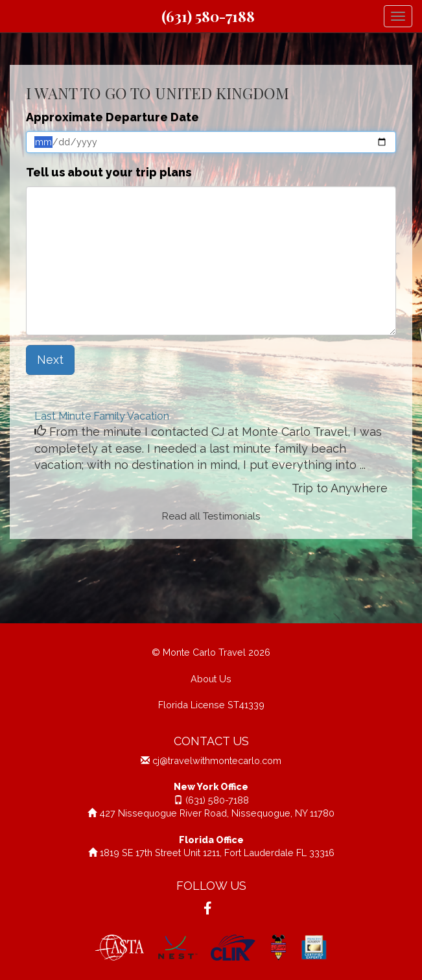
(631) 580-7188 (208, 16)
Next (50, 360)
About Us (211, 679)
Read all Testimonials (211, 516)
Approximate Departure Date (112, 117)
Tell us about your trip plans (109, 172)
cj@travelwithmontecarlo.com (217, 760)
